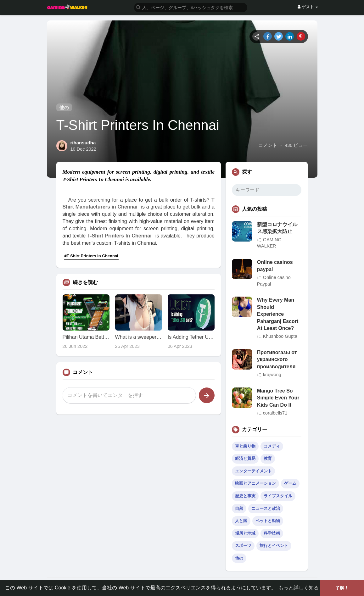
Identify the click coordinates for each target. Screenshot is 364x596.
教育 (268, 458)
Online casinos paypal (275, 266)
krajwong (272, 375)
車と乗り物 (245, 446)
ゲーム (290, 483)
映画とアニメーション (255, 483)
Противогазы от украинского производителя (277, 359)
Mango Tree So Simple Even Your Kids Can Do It (278, 398)
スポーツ (243, 546)
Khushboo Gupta (280, 336)
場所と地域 (245, 533)
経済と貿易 (245, 458)
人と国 (241, 521)
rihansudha (83, 143)
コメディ (272, 446)
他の (64, 107)
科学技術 (272, 533)
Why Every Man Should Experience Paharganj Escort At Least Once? (278, 314)
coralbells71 (275, 413)
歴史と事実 (245, 496)
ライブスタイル (278, 496)
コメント (268, 145)
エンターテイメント (253, 471)
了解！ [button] (342, 588)
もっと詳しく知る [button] (299, 588)
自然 (239, 508)
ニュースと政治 (266, 508)
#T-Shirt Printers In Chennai (91, 256)
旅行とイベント (274, 546)
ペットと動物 (268, 521)
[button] (191, 7)
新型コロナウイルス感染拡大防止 (277, 228)
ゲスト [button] (308, 7)
